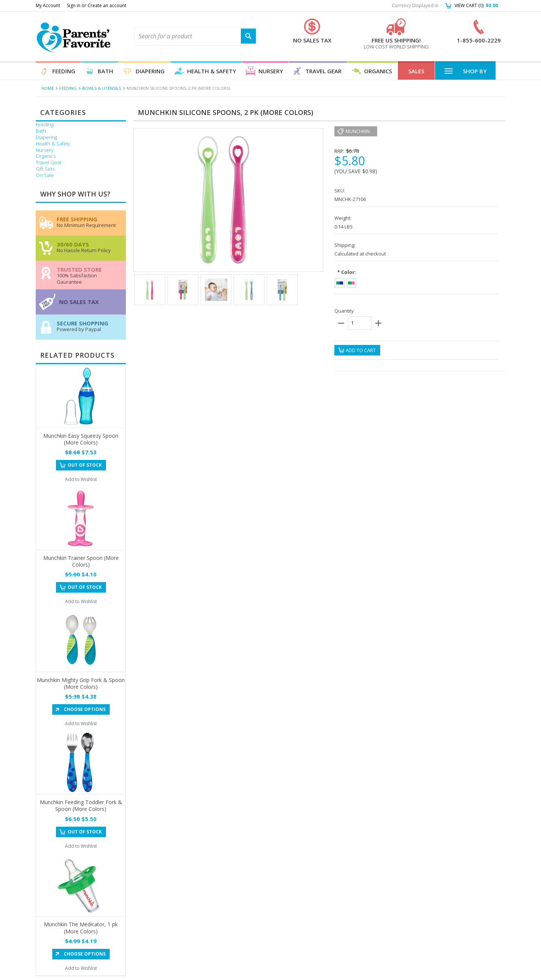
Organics (378, 71)
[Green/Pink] (351, 282)
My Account (48, 5)
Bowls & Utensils (102, 88)
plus (378, 323)
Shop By (465, 71)
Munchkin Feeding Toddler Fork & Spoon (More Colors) (81, 805)
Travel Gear (323, 71)
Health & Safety (212, 71)
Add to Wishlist (81, 479)
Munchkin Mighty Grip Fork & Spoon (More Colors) (81, 683)
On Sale (45, 175)
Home (48, 88)
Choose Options (85, 709)
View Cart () (476, 5)
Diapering (150, 71)
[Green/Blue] (340, 282)
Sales (416, 71)
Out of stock (85, 465)
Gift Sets (45, 169)
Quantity (344, 311)
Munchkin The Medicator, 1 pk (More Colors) (81, 928)
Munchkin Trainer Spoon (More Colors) (81, 561)
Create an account (107, 5)
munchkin (358, 131)
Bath (105, 71)
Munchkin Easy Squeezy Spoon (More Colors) (81, 439)
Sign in (74, 5)
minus (341, 323)
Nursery (271, 71)
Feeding (64, 71)
